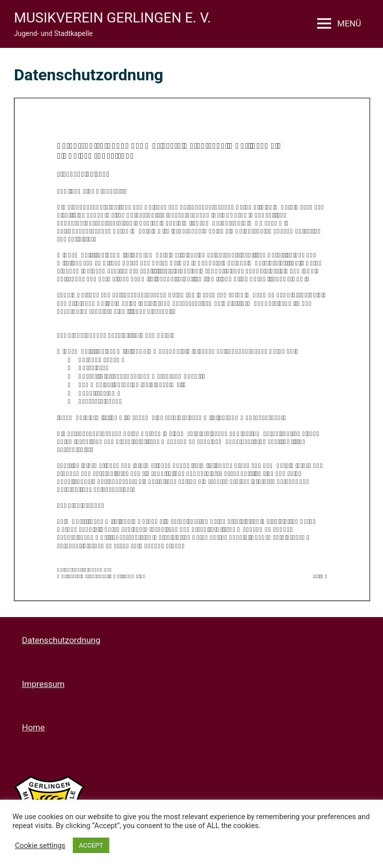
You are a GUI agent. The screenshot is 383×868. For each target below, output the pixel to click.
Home (33, 727)
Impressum (43, 684)
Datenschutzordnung (61, 640)
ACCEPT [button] (91, 845)
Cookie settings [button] (40, 846)
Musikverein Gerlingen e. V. (112, 18)
